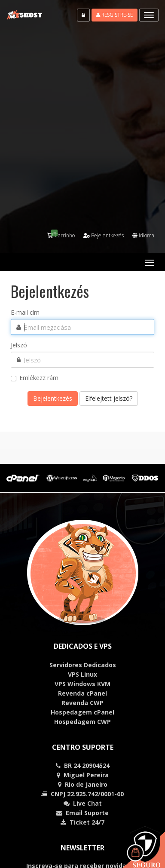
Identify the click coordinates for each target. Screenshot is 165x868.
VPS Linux (82, 674)
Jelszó (19, 345)
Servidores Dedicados (83, 665)
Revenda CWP (82, 703)
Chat (87, 803)
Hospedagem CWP (82, 722)
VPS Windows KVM (82, 684)
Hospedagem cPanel (82, 712)
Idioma (143, 235)
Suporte (96, 813)
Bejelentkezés (104, 235)
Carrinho (61, 235)
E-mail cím (25, 313)
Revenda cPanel (82, 693)
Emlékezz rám (35, 378)
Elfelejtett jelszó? (109, 398)
